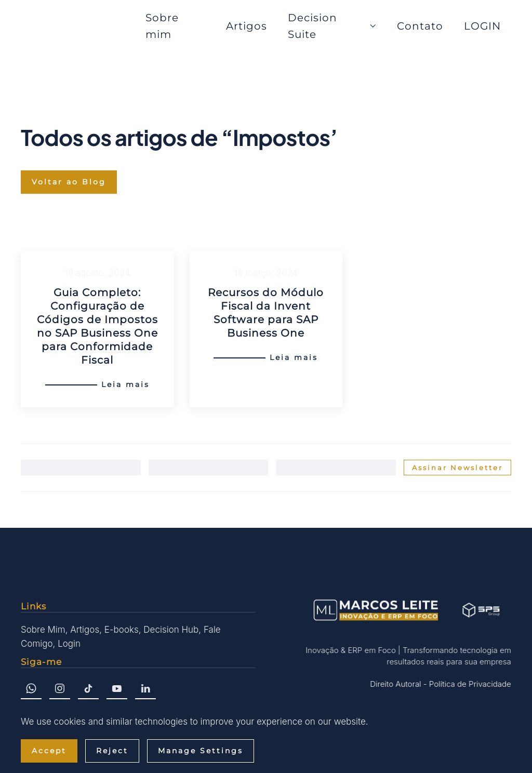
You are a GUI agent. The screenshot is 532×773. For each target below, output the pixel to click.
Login (68, 644)
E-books (121, 630)
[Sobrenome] (209, 468)
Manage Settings (201, 751)
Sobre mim (162, 26)
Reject (112, 751)
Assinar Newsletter (457, 468)
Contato (420, 26)
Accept (49, 751)
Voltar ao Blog (69, 182)
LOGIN (482, 26)
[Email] (336, 468)
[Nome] (81, 468)
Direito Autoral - (397, 684)
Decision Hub (170, 630)
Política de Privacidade (469, 684)
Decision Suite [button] (332, 26)
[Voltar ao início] (78, 26)
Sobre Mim (42, 630)
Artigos (247, 26)
